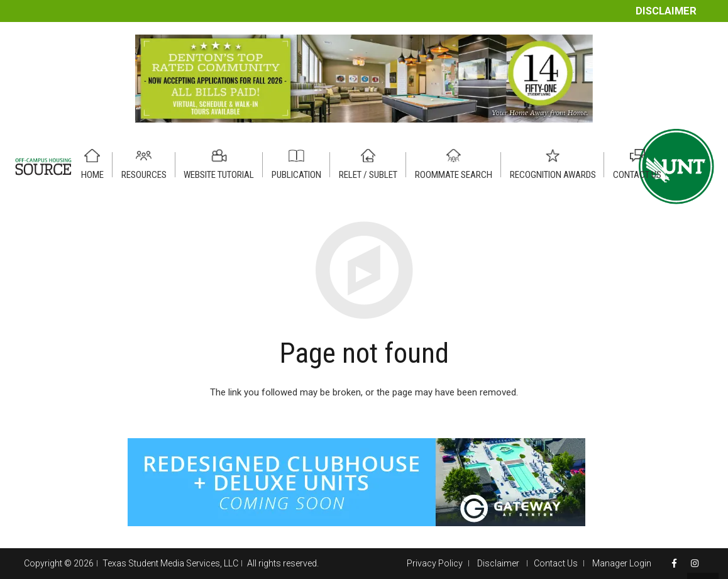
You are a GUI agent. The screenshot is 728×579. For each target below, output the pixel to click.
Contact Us (556, 563)
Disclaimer (666, 11)
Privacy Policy (435, 563)
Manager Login (622, 563)
